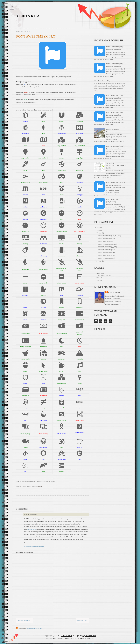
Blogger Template (53, 638)
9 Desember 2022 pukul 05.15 (34, 546)
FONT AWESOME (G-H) (115, 64)
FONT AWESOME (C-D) (114, 47)
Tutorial (99, 278)
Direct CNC (32, 529)
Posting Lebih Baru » (25, 620)
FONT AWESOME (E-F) (114, 95)
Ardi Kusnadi (115, 292)
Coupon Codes (70, 638)
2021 (98, 227)
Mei (100, 261)
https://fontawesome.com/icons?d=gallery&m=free (39, 481)
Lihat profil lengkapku (113, 304)
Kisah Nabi (100, 273)
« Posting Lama (82, 620)
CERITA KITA (28, 16)
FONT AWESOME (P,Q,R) (115, 146)
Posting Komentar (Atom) (36, 628)
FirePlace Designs (86, 638)
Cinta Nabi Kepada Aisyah (103, 81)
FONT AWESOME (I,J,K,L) (107, 247)
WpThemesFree (89, 636)
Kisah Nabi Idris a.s (113, 129)
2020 (98, 230)
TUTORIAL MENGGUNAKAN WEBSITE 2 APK (116, 166)
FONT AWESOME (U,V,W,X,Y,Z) (110, 236)
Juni (100, 233)
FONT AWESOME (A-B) (107, 258)
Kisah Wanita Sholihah (104, 275)
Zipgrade (99, 280)
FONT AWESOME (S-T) (114, 112)
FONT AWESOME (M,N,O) (36, 36)
